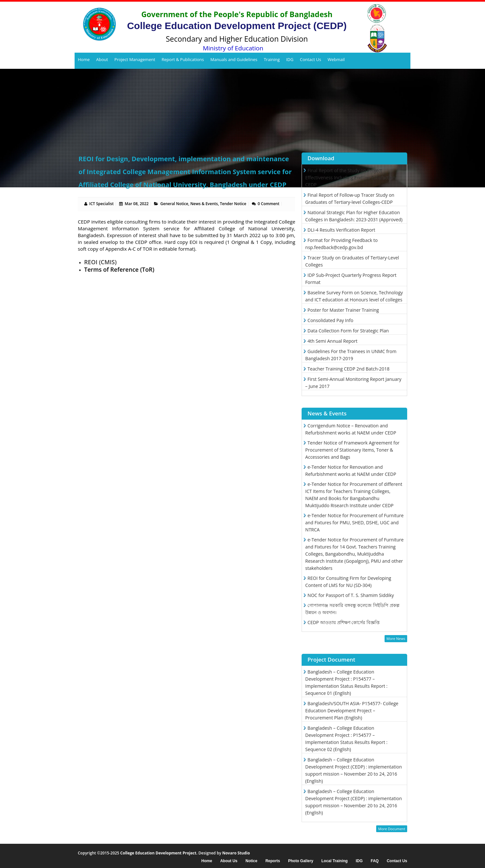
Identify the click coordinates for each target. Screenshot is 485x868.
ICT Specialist (101, 204)
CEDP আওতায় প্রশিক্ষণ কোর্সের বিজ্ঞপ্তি (344, 622)
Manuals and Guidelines (234, 59)
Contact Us (311, 59)
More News (396, 638)
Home (84, 59)
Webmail (336, 59)
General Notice (174, 204)
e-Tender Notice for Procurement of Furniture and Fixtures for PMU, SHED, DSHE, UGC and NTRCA (354, 523)
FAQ (375, 861)
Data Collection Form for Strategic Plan (348, 331)
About (102, 59)
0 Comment (268, 204)
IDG (290, 59)
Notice (251, 861)
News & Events (204, 204)
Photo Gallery (301, 861)
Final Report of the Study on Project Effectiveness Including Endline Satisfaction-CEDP (351, 178)
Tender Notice (233, 204)
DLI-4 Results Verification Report (341, 230)
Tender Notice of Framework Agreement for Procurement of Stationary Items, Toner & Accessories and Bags (352, 450)
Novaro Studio (236, 853)
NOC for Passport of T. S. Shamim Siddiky (351, 595)
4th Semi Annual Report (332, 341)
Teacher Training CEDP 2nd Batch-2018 (348, 369)
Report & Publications (183, 59)
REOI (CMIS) (101, 262)
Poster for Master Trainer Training (343, 310)
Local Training (334, 861)
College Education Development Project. (159, 853)
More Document (392, 829)
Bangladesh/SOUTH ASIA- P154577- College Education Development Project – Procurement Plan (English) (352, 711)
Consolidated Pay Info (330, 320)
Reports (273, 861)
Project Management (135, 59)
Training (272, 59)
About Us (229, 861)
